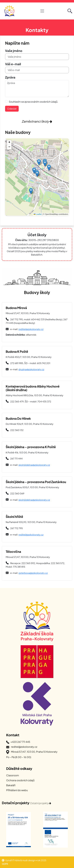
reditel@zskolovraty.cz (31, 329)
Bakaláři (11, 785)
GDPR (5, 864)
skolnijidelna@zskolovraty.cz (34, 465)
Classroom (13, 775)
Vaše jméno (14, 51)
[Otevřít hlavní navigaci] (42, 11)
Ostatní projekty (41, 803)
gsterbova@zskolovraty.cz (33, 573)
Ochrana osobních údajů (20, 780)
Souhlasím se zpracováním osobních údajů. (33, 102)
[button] (37, 174)
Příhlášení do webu (17, 790)
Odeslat (12, 109)
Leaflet (38, 214)
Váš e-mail (13, 64)
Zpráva (10, 77)
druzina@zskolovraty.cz (31, 369)
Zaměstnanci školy (37, 121)
